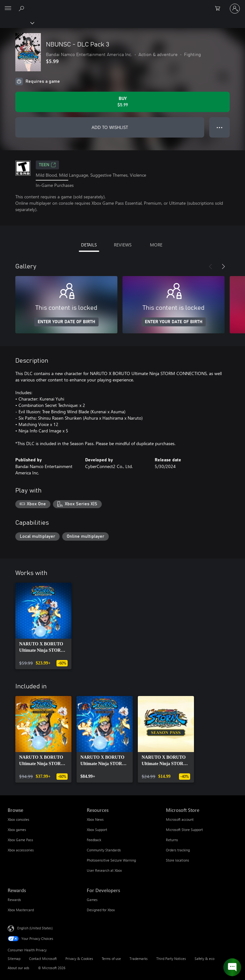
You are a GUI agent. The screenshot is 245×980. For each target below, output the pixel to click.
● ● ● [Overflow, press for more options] (220, 127)
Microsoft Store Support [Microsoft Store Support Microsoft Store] (184, 830)
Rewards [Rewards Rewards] (14, 900)
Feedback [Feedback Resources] (94, 840)
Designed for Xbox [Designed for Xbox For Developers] (101, 910)
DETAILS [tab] (89, 245)
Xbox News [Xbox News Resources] (95, 819)
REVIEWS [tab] (123, 245)
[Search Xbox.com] (22, 8)
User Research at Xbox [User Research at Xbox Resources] (104, 870)
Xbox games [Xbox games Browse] (17, 830)
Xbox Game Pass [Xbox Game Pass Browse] (20, 840)
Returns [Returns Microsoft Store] (172, 840)
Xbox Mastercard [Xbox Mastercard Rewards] (21, 910)
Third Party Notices (171, 959)
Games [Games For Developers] (92, 900)
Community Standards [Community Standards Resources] (104, 850)
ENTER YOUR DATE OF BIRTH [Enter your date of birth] (67, 322)
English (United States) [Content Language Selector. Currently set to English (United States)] (35, 928)
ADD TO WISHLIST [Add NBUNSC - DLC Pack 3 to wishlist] (110, 127)
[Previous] (211, 266)
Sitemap (14, 959)
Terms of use (111, 959)
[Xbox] (17, 23)
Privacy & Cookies (79, 959)
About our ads (19, 968)
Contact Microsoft (43, 959)
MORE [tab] (156, 245)
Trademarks (139, 959)
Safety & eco (204, 959)
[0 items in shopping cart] (219, 9)
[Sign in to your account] (235, 9)
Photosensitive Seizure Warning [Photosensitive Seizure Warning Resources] (111, 860)
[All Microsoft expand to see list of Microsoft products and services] (8, 9)
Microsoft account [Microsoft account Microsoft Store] (180, 819)
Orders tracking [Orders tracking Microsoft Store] (178, 850)
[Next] (223, 266)
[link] (43, 626)
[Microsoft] (122, 5)
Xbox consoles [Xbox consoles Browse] (19, 819)
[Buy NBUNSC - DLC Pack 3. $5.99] (122, 102)
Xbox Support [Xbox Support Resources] (97, 830)
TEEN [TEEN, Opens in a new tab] (47, 165)
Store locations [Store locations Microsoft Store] (178, 860)
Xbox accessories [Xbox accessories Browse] (21, 850)
